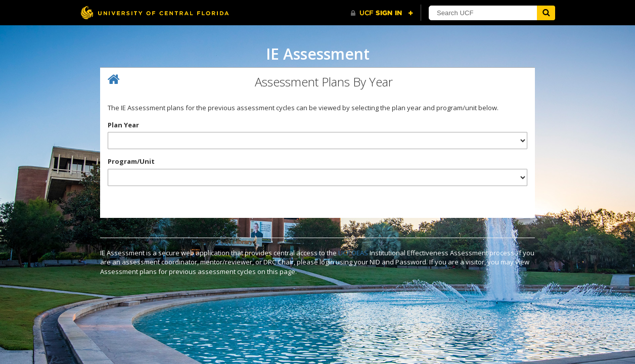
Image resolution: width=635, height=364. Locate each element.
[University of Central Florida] (155, 12)
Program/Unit (131, 161)
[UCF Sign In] (382, 13)
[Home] (114, 80)
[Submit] (546, 13)
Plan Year (123, 125)
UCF (344, 253)
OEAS (360, 253)
